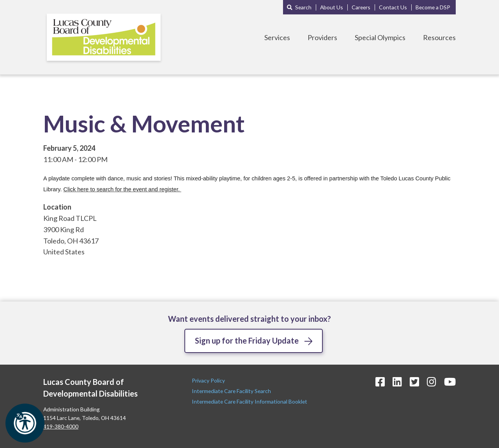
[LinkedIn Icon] (397, 382)
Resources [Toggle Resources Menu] (439, 37)
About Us (332, 7)
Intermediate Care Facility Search (232, 391)
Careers (361, 7)
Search (303, 7)
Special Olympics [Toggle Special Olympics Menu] (380, 37)
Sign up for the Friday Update (247, 340)
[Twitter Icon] (414, 382)
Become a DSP (433, 7)
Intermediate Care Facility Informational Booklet (249, 401)
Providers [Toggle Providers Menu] (322, 37)
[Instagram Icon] (432, 382)
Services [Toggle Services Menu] (277, 37)
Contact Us (393, 7)
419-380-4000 (61, 426)
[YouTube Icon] (450, 382)
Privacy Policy (209, 380)
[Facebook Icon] (380, 382)
